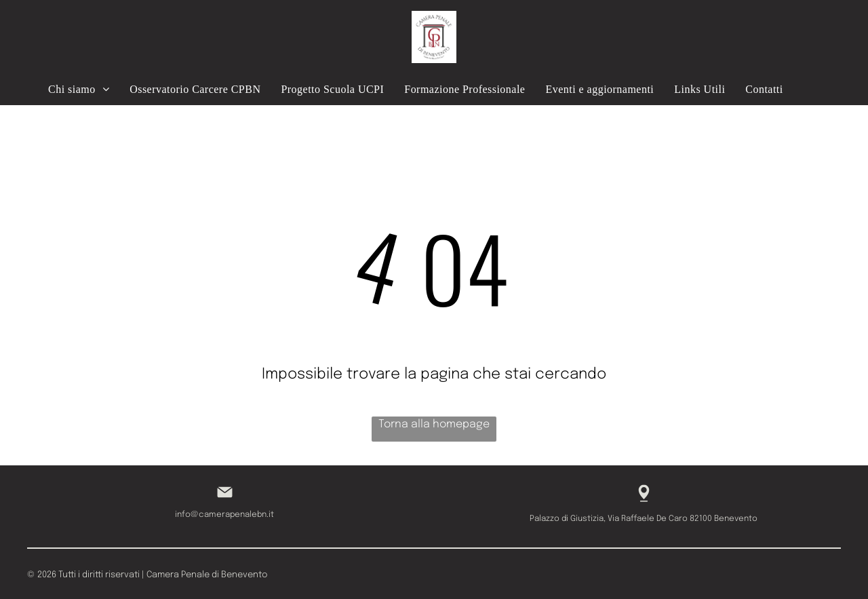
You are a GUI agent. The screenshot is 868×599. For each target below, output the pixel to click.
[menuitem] (79, 89)
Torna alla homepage (434, 424)
